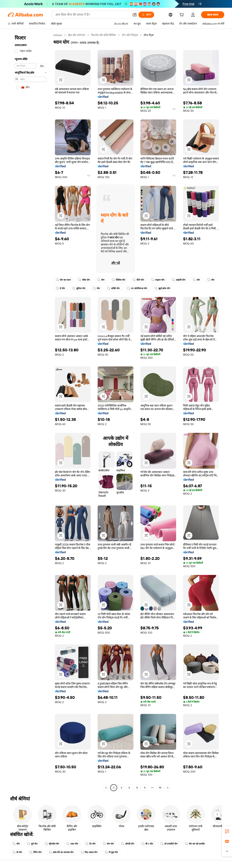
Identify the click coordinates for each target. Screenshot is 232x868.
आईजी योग (179, 280)
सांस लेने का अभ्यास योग (61, 852)
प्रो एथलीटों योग (169, 844)
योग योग (108, 844)
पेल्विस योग (119, 280)
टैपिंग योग (35, 852)
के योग (17, 852)
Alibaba (58, 35)
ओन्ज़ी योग (128, 844)
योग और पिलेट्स (130, 35)
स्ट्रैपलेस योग (52, 844)
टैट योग (90, 844)
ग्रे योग (60, 288)
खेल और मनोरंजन (77, 35)
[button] (135, 15)
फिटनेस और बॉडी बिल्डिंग (104, 35)
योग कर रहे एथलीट (195, 844)
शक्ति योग (113, 288)
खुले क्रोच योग (162, 288)
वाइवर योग (158, 280)
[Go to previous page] (106, 788)
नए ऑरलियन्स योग (137, 288)
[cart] (182, 15)
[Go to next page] (168, 788)
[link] (227, 831)
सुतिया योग (79, 288)
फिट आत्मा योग (89, 852)
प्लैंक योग (84, 280)
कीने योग (138, 280)
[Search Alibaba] (92, 15)
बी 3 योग (147, 844)
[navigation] (29, 412)
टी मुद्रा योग (111, 852)
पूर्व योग (32, 844)
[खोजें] (146, 15)
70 (160, 788)
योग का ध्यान (63, 280)
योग (101, 280)
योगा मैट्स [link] (149, 35)
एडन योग (72, 844)
